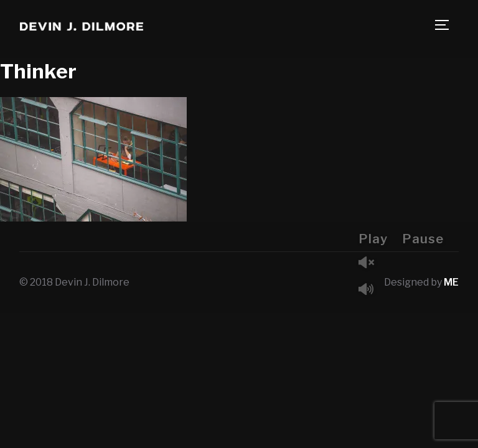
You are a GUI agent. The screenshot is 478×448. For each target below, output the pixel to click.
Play (373, 239)
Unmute (371, 264)
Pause (423, 239)
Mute (371, 290)
